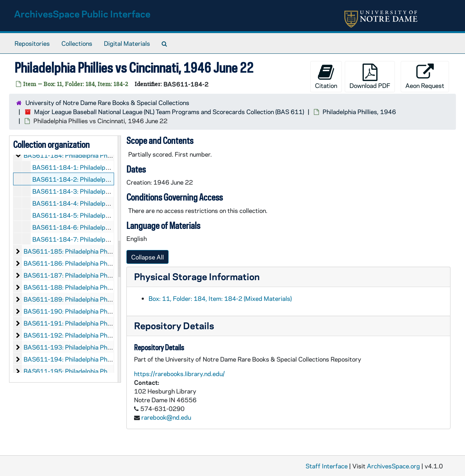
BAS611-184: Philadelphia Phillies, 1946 (81, 155)
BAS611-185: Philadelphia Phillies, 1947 (81, 251)
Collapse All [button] (147, 257)
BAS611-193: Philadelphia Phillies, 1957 (81, 347)
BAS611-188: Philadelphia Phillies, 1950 (81, 287)
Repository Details (174, 325)
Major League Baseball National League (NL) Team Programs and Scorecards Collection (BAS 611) (169, 112)
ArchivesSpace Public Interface (82, 14)
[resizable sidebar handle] (119, 259)
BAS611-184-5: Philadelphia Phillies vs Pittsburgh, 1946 (113, 215)
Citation (326, 76)
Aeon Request (425, 76)
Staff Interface (327, 466)
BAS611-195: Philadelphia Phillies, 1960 (81, 371)
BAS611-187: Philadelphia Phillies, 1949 (81, 275)
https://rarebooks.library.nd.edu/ (179, 374)
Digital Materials (127, 43)
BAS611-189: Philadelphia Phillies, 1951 (81, 299)
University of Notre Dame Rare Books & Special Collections (107, 102)
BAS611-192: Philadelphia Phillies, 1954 (81, 335)
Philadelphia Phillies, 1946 (359, 112)
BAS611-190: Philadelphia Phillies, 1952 (81, 311)
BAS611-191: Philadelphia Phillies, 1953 (81, 323)
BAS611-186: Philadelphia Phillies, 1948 (81, 263)
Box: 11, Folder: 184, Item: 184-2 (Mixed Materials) (220, 298)
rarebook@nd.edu (166, 417)
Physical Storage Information (197, 276)
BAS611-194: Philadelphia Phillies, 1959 (81, 359)
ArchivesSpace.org (393, 466)
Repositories (32, 43)
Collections (77, 43)
